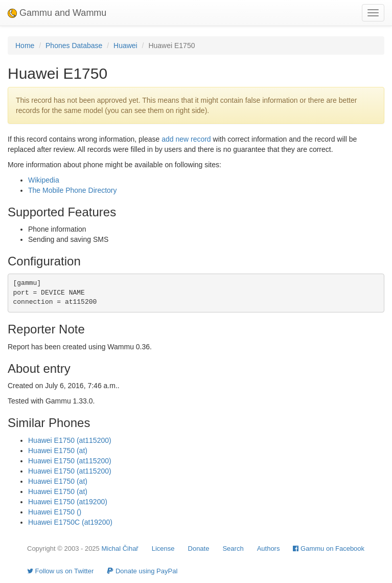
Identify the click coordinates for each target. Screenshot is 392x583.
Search (233, 548)
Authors (269, 548)
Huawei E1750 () (55, 512)
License (163, 548)
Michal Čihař (120, 548)
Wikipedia (44, 180)
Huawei (125, 46)
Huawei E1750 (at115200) (70, 440)
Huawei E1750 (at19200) (68, 502)
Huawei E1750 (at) (58, 451)
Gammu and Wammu (57, 13)
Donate (199, 548)
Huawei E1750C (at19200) (70, 522)
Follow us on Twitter (60, 571)
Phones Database (74, 46)
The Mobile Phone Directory (73, 190)
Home (25, 46)
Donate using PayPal (142, 571)
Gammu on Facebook (329, 548)
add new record (186, 139)
